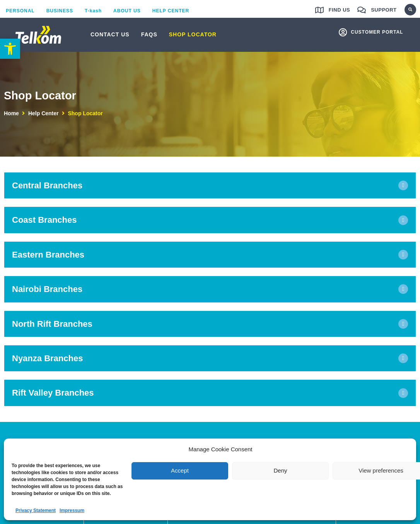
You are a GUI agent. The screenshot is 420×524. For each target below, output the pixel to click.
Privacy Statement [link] (36, 510)
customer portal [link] (377, 32)
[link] (10, 49)
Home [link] (11, 113)
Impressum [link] (72, 510)
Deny (280, 470)
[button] (410, 10)
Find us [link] (340, 10)
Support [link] (384, 10)
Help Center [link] (44, 113)
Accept (180, 470)
